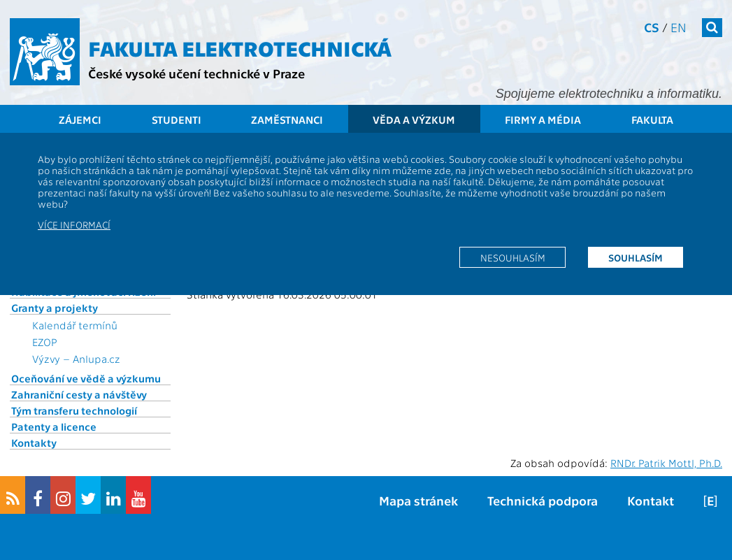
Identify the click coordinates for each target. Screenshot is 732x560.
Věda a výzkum (414, 120)
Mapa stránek (418, 500)
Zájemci (80, 120)
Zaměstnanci (287, 120)
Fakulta (652, 120)
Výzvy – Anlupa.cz (76, 359)
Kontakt (651, 500)
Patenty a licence (54, 426)
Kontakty (34, 443)
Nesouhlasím (513, 257)
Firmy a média (543, 120)
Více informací (74, 224)
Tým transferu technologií (74, 410)
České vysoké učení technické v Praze (196, 73)
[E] (710, 500)
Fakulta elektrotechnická (240, 48)
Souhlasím (636, 257)
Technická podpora (543, 500)
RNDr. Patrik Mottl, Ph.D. (666, 463)
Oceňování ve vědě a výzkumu (86, 378)
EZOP (45, 342)
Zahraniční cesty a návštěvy (79, 394)
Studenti (177, 120)
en (679, 27)
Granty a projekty (55, 308)
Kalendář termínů (75, 325)
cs (652, 27)
